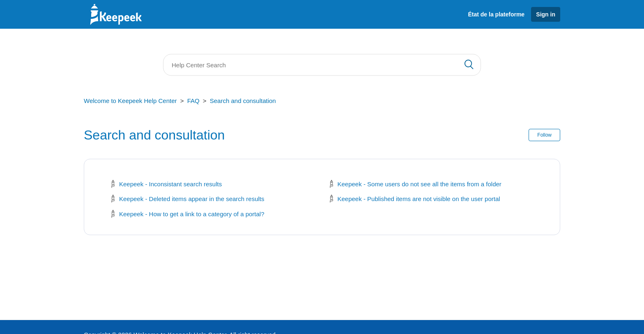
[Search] (322, 65)
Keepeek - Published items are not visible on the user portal (419, 199)
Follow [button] (544, 135)
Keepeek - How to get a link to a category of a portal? (192, 214)
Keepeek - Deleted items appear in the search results (192, 199)
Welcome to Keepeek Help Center (130, 101)
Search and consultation (243, 101)
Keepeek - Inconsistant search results (170, 184)
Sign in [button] (546, 14)
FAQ (193, 101)
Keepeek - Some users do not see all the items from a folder (420, 184)
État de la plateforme (496, 14)
